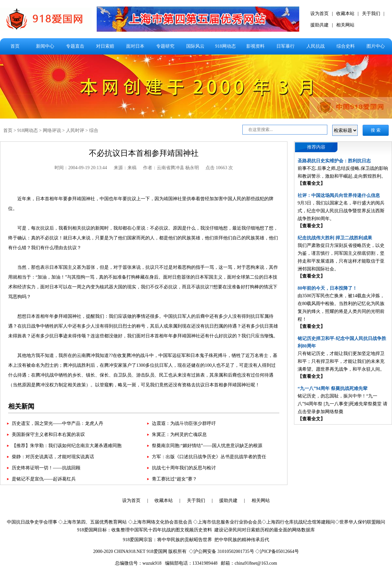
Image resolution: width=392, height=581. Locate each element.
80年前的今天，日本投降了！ (327, 288)
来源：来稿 (125, 168)
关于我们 (371, 14)
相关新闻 (21, 406)
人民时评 (75, 130)
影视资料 (255, 46)
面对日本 (135, 46)
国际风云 (195, 46)
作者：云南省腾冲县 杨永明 (171, 168)
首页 (15, 46)
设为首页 (319, 14)
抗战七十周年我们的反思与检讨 (184, 468)
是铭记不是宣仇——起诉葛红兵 (44, 479)
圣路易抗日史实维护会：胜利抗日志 (334, 161)
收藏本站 (345, 14)
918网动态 (226, 46)
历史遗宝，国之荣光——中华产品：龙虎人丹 (57, 423)
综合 (94, 130)
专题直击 (75, 46)
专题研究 (165, 46)
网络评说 (52, 130)
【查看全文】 (311, 183)
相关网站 (345, 25)
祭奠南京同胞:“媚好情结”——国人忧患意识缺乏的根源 (207, 446)
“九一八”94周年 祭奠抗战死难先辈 (333, 388)
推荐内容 (316, 147)
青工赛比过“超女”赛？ (174, 479)
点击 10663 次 (219, 168)
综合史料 (346, 46)
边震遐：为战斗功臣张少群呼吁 (184, 423)
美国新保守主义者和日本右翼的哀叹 (48, 435)
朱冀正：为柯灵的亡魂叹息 (179, 435)
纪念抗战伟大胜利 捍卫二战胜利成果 (335, 238)
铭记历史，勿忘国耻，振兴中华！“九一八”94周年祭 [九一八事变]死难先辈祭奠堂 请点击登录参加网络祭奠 (343, 404)
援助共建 (319, 25)
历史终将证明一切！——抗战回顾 (46, 468)
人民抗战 (316, 46)
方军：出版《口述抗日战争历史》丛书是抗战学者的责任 (209, 457)
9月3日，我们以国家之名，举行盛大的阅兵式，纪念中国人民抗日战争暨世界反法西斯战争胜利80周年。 (341, 211)
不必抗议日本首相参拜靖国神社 (144, 153)
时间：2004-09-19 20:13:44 (81, 168)
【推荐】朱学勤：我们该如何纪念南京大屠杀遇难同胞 (67, 446)
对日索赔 (105, 46)
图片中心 (376, 46)
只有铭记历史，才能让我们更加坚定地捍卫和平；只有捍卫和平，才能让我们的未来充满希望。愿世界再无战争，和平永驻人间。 (341, 361)
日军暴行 (286, 46)
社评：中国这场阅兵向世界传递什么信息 (339, 195)
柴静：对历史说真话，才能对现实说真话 (53, 457)
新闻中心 (45, 46)
